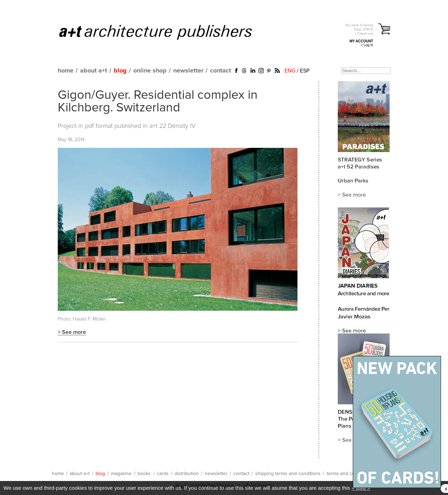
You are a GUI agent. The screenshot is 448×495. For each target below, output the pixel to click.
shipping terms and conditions (288, 474)
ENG (290, 71)
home (66, 71)
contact (220, 71)
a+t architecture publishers (164, 32)
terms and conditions (349, 474)
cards (163, 474)
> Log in (367, 45)
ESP (305, 71)
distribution (187, 474)
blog (120, 71)
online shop (150, 71)
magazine (121, 474)
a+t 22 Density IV (173, 126)
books (144, 474)
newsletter (188, 71)
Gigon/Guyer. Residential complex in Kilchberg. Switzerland (158, 102)
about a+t (94, 71)
